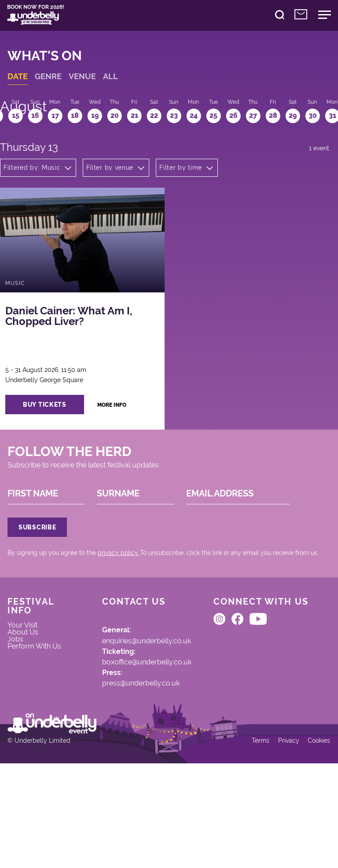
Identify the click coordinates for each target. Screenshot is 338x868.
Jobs (20, 707)
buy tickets (55, 429)
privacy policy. (123, 607)
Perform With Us (36, 721)
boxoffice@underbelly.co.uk (134, 729)
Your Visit (28, 689)
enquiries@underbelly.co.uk (134, 704)
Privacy (282, 842)
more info (125, 430)
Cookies (314, 842)
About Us (28, 698)
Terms (253, 842)
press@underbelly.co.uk (128, 753)
